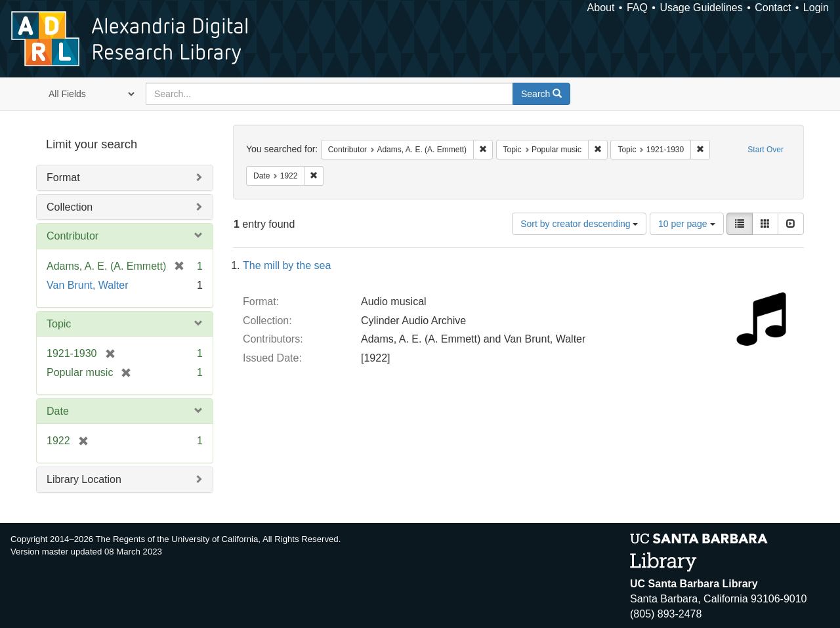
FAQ (637, 8)
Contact (773, 8)
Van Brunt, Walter (88, 285)
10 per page (687, 224)
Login (816, 8)
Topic (59, 324)
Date (58, 411)
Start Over (766, 150)
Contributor (73, 236)
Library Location (84, 479)
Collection (70, 207)
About (601, 8)
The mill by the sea (287, 265)
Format (63, 178)
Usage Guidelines (701, 8)
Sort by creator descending (579, 224)
